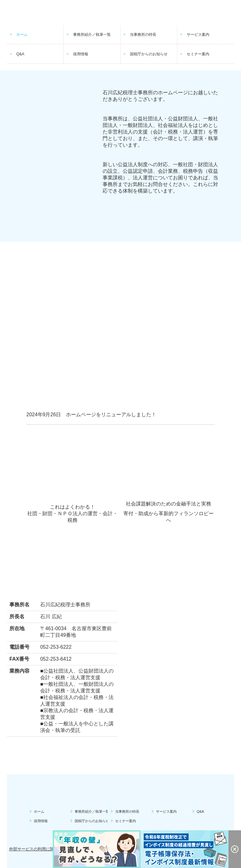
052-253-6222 (56, 647)
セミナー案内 (198, 54)
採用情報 (81, 54)
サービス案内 (198, 35)
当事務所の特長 (143, 35)
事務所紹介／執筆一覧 (92, 35)
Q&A (20, 54)
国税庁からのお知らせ (149, 54)
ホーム (22, 35)
